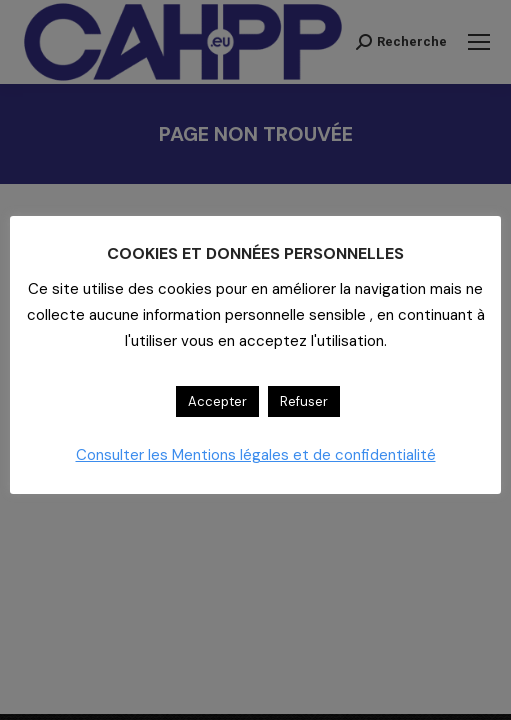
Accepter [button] (217, 401)
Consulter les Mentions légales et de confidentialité (256, 455)
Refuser (304, 401)
